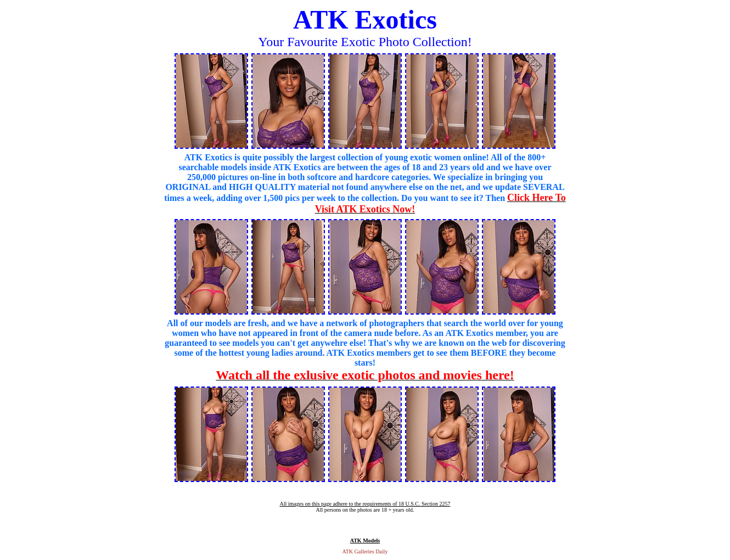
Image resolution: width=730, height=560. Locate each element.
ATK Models (365, 541)
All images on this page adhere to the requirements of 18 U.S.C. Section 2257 (365, 504)
